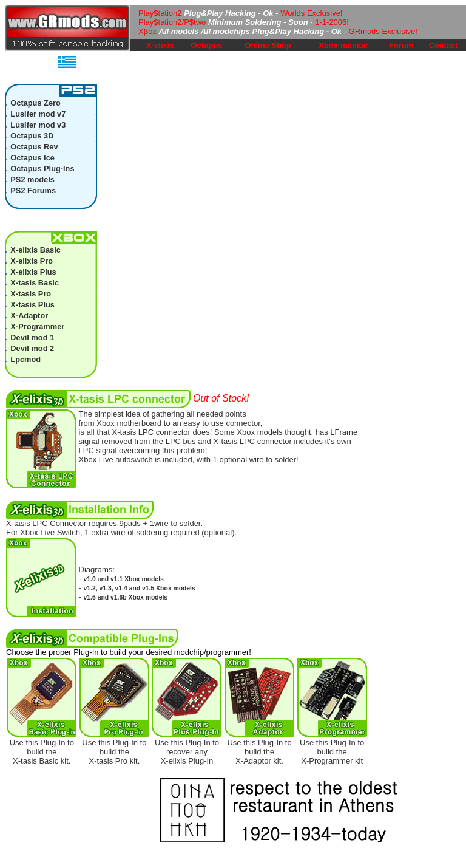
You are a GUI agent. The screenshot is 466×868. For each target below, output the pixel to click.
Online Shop (268, 45)
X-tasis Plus (32, 305)
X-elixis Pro (32, 261)
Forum (401, 45)
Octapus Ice (32, 158)
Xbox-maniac (343, 45)
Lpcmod (25, 359)
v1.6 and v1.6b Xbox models (126, 597)
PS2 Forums (33, 190)
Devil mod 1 (32, 337)
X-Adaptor (29, 316)
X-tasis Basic (35, 283)
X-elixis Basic (35, 250)
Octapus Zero (35, 103)
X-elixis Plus (33, 272)
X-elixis (160, 45)
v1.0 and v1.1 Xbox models (124, 579)
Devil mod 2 (32, 348)
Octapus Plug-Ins (42, 169)
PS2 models (32, 179)
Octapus (207, 45)
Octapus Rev (34, 147)
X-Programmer (37, 326)
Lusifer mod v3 (38, 125)
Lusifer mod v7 (38, 114)
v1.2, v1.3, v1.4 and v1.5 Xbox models (140, 588)
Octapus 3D (32, 136)
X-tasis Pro (31, 294)
